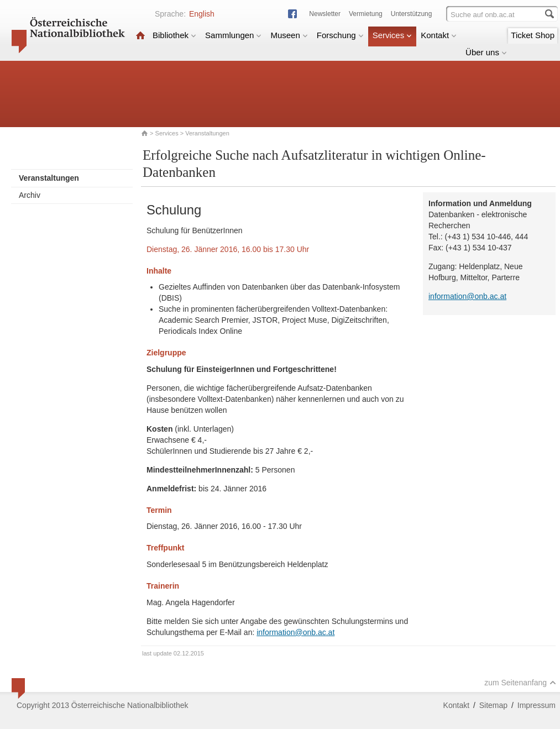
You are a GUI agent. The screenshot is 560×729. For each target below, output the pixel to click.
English (202, 14)
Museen (289, 35)
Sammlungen (233, 35)
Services (392, 35)
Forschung (340, 35)
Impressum (537, 705)
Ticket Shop (533, 35)
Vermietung (366, 14)
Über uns (486, 52)
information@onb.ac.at (295, 632)
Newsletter (325, 14)
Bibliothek (174, 35)
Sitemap (493, 705)
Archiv (30, 195)
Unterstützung (412, 14)
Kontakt (439, 35)
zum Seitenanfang (520, 683)
